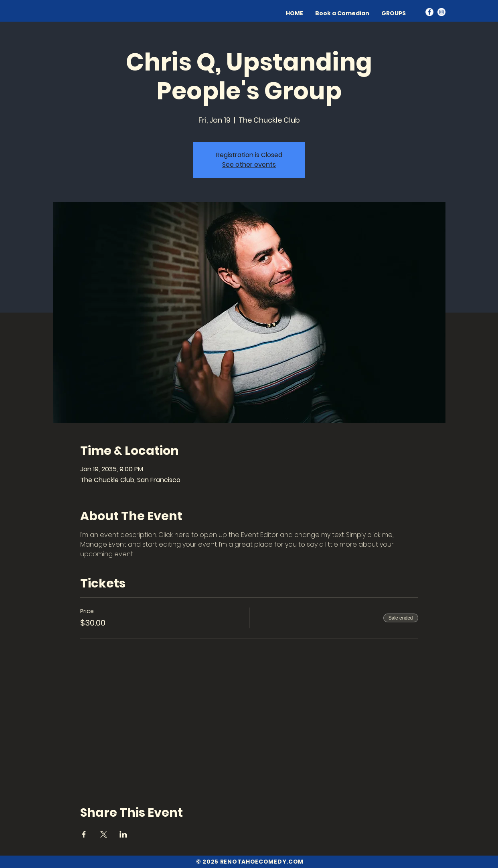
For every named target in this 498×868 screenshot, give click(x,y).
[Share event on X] (104, 834)
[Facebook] (429, 12)
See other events (249, 165)
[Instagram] (441, 12)
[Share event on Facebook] (84, 834)
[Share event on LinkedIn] (123, 834)
